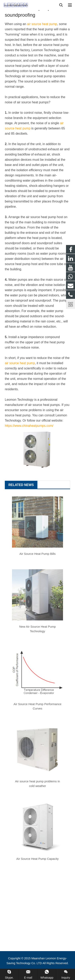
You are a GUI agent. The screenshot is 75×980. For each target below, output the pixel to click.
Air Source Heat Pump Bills (37, 554)
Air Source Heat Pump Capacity (38, 859)
